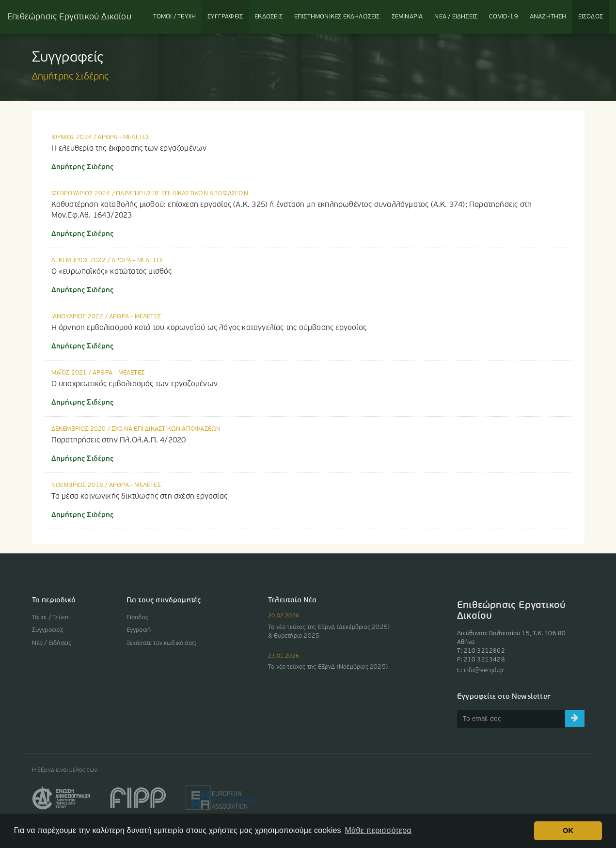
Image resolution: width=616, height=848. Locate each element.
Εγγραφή (139, 630)
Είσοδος (137, 618)
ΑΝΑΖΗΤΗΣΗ (548, 17)
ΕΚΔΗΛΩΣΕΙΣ (337, 17)
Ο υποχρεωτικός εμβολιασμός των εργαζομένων (134, 384)
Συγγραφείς (48, 630)
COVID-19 (504, 17)
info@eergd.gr (484, 670)
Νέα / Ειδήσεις (52, 643)
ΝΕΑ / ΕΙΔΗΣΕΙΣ (456, 17)
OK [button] (568, 831)
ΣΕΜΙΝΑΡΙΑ (407, 17)
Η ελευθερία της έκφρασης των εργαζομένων (129, 149)
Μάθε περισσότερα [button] (378, 830)
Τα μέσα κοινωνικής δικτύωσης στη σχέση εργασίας (139, 497)
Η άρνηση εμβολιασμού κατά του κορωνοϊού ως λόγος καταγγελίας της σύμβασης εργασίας (209, 328)
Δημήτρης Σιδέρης (83, 167)
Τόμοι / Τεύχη (50, 618)
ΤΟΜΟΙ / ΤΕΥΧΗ (175, 17)
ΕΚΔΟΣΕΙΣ (269, 17)
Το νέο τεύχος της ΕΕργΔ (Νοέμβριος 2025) (328, 667)
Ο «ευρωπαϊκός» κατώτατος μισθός (112, 272)
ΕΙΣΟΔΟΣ (591, 17)
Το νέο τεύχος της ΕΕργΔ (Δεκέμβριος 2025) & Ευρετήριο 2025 (329, 632)
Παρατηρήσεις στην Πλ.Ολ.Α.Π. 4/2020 (119, 440)
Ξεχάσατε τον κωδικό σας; (162, 643)
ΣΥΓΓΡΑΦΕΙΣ (225, 17)
